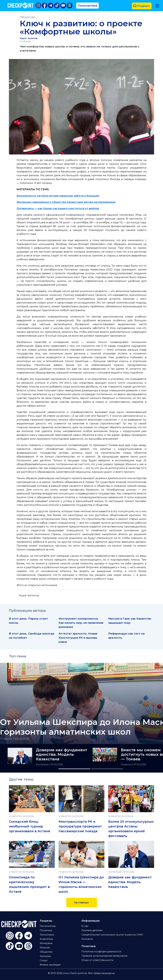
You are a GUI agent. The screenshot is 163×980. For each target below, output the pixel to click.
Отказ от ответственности (97, 960)
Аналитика (46, 939)
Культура (45, 956)
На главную (82, 903)
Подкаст (142, 6)
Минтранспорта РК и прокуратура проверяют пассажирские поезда (80, 826)
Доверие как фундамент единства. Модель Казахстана (62, 755)
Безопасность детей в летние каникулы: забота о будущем (58, 196)
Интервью (43, 764)
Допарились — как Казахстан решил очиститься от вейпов (58, 208)
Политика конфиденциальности (101, 952)
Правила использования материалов (104, 956)
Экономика (47, 935)
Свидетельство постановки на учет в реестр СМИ (112, 935)
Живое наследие (50, 965)
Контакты (87, 939)
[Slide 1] (74, 769)
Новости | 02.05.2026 (15, 739)
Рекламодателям (92, 930)
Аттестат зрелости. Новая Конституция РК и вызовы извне (78, 638)
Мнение (45, 948)
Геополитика (87, 5)
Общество (28, 17)
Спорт (44, 960)
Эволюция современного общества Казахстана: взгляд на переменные (66, 202)
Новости (127, 764)
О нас (85, 926)
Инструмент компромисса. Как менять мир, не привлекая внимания (81, 623)
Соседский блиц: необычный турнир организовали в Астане (30, 826)
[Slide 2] (107, 769)
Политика (46, 930)
